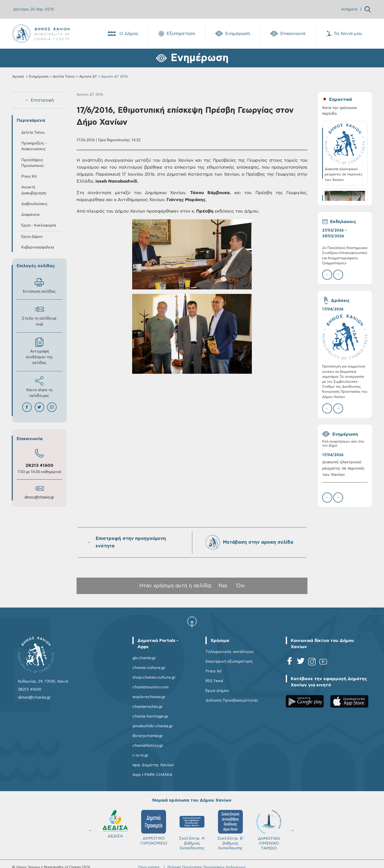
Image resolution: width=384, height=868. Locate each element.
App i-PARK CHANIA (152, 775)
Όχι (241, 586)
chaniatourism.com (150, 687)
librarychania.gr (148, 736)
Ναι (223, 586)
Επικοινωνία (288, 34)
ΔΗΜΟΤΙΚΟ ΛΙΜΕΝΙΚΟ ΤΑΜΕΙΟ (269, 830)
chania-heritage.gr (150, 716)
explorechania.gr (149, 697)
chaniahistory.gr (148, 745)
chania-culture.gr (149, 668)
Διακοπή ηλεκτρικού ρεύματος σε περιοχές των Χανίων (343, 468)
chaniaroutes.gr (148, 707)
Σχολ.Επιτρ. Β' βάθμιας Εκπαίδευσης (231, 830)
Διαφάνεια (30, 215)
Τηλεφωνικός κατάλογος (230, 652)
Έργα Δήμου (32, 237)
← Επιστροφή (39, 100)
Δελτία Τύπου (64, 77)
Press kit (214, 671)
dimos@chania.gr (39, 497)
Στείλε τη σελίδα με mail (39, 315)
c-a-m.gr (141, 755)
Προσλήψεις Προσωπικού (32, 163)
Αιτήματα (349, 9)
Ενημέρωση (233, 34)
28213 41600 (39, 466)
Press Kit (29, 177)
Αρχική (18, 77)
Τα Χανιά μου (344, 34)
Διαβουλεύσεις (34, 204)
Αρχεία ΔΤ (88, 77)
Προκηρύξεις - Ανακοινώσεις (34, 146)
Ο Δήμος (123, 34)
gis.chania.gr (144, 658)
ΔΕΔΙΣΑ (115, 824)
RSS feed (214, 681)
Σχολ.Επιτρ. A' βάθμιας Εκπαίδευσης (192, 830)
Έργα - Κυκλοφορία (39, 225)
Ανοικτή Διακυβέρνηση (34, 190)
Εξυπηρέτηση (177, 34)
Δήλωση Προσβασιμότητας (232, 700)
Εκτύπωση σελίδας (39, 286)
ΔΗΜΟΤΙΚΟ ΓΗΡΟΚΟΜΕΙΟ (154, 827)
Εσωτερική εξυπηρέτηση (229, 661)
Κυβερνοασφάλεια (38, 247)
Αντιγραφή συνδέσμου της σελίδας (39, 351)
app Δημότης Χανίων (153, 765)
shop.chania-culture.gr (154, 677)
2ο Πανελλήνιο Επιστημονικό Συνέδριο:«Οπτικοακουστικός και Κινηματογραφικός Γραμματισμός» (345, 256)
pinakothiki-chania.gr (153, 726)
